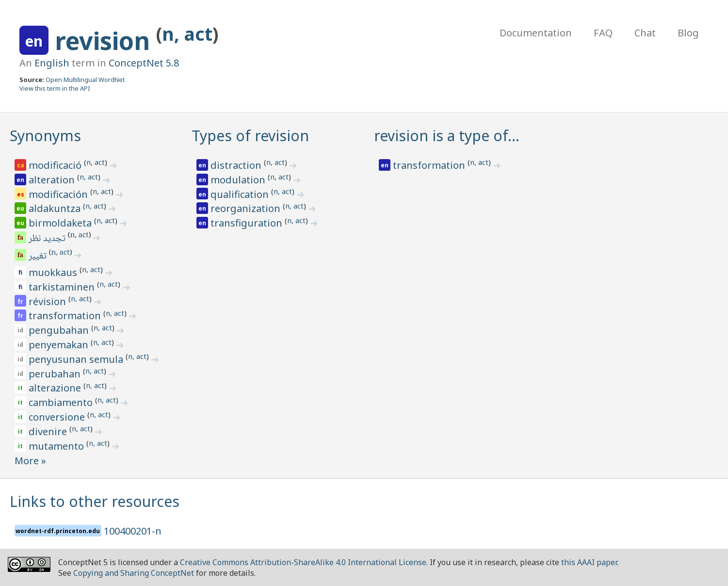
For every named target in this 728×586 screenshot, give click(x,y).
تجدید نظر (48, 239)
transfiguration (248, 223)
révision (49, 301)
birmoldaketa (61, 223)
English (52, 63)
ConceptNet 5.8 (144, 63)
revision (105, 41)
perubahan (56, 374)
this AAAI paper (589, 562)
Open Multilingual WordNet (85, 80)
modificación (59, 194)
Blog (688, 33)
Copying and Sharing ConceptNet (134, 573)
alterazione (56, 388)
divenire (49, 431)
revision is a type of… (447, 136)
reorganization (247, 208)
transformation (66, 316)
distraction (237, 165)
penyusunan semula (77, 359)
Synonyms (45, 136)
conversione (58, 417)
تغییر (38, 257)
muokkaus (54, 272)
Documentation (536, 33)
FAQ (603, 33)
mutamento (57, 446)
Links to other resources (95, 501)
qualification (241, 194)
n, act (187, 34)
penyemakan (60, 345)
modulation (239, 180)
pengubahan (60, 330)
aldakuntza (56, 208)
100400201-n (133, 531)
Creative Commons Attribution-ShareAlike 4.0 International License (303, 562)
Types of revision (250, 136)
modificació (56, 165)
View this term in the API (55, 88)
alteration (53, 180)
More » (30, 461)
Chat (645, 33)
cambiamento (62, 402)
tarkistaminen (63, 287)
